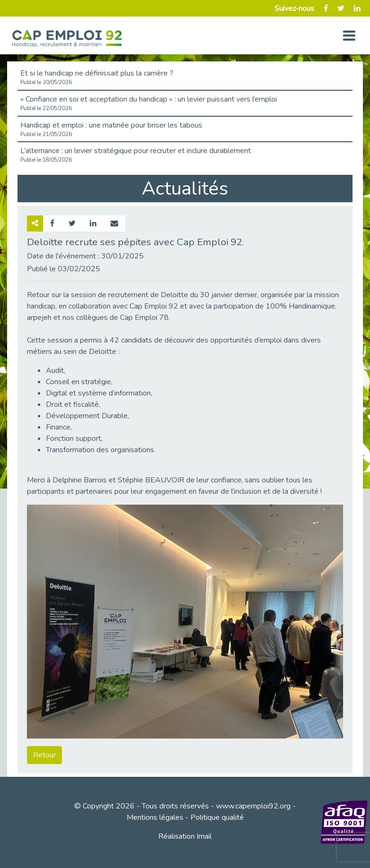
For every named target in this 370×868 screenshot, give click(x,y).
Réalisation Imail (185, 836)
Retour (44, 755)
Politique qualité (217, 817)
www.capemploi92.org (253, 806)
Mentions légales (155, 817)
